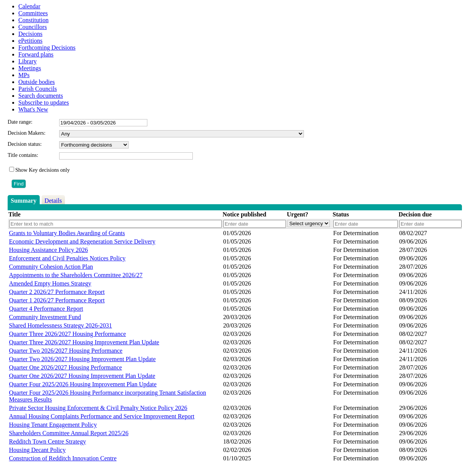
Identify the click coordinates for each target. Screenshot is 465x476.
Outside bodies (37, 82)
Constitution (33, 20)
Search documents (41, 96)
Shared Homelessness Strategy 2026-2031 (61, 325)
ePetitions (30, 41)
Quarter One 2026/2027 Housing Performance (66, 367)
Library (27, 61)
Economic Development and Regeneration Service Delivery (82, 241)
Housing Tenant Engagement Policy (53, 425)
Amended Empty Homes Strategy (50, 283)
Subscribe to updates (44, 102)
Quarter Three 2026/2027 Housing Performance (68, 334)
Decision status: (25, 144)
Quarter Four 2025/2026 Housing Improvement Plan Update (83, 384)
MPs (24, 75)
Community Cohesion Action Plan (51, 267)
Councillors (33, 27)
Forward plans (36, 54)
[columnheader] (115, 215)
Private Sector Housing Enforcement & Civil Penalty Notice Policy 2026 (98, 408)
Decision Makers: (27, 133)
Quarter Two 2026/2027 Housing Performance (66, 351)
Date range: (20, 122)
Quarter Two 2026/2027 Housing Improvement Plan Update (82, 359)
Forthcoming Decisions (47, 48)
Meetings (30, 68)
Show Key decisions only (43, 170)
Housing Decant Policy (37, 450)
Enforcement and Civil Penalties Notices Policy (67, 258)
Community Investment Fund (45, 317)
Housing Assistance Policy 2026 (49, 250)
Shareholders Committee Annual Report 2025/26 (69, 433)
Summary (24, 201)
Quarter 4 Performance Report (46, 309)
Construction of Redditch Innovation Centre (63, 458)
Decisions (30, 34)
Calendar (29, 6)
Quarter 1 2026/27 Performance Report (57, 300)
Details (53, 201)
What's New (33, 109)
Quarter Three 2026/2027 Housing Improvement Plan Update (84, 342)
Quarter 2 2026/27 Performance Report (57, 292)
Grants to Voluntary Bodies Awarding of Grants (67, 233)
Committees (33, 13)
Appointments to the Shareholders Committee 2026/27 (76, 275)
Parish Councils (38, 89)
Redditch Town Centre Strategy (48, 441)
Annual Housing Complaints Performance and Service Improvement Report (102, 416)
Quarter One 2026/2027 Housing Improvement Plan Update (82, 376)
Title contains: (23, 155)
